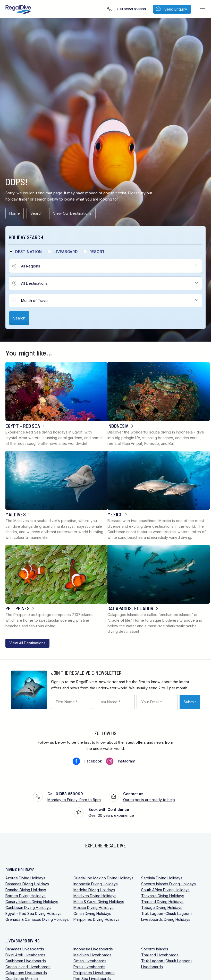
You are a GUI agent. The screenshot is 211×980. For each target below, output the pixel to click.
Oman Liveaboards (90, 961)
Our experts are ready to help (149, 796)
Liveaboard (66, 252)
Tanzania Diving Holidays (163, 896)
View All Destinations (27, 643)
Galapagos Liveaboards (26, 973)
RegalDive (19, 10)
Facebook (93, 761)
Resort (97, 252)
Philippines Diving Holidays (96, 919)
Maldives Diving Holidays (95, 896)
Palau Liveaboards (89, 967)
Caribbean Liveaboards (26, 961)
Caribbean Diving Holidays (28, 908)
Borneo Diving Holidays (26, 896)
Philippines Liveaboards (94, 973)
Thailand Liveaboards (160, 955)
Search (36, 213)
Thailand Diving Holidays (162, 902)
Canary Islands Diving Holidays (32, 902)
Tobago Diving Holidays (162, 908)
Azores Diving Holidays (25, 878)
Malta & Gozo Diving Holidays (99, 902)
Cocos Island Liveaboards (28, 967)
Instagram (127, 761)
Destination (29, 252)
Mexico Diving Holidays (94, 908)
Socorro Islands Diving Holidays (168, 884)
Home (15, 213)
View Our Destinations (72, 213)
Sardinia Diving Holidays (162, 878)
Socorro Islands (155, 949)
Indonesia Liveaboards (93, 949)
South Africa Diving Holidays (165, 890)
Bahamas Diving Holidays (27, 884)
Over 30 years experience (111, 812)
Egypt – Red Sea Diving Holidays (33, 913)
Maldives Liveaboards (92, 955)
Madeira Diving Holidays (94, 890)
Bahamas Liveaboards (25, 949)
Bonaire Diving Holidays (26, 890)
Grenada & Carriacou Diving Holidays (37, 919)
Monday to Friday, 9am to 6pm (74, 796)
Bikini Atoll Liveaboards (25, 955)
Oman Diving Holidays (92, 913)
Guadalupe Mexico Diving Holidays (103, 878)
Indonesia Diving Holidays (96, 884)
